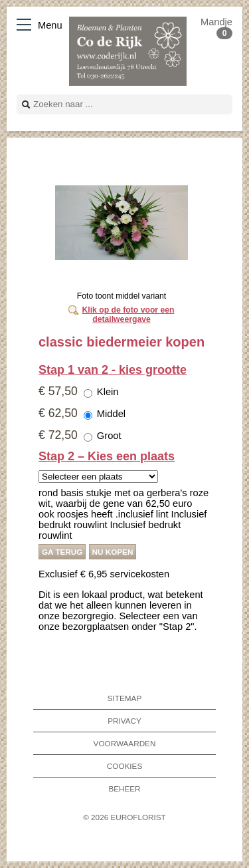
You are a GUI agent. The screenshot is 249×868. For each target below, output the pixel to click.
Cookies (124, 766)
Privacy (124, 721)
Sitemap (124, 698)
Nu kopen (113, 552)
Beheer (124, 789)
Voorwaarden (125, 743)
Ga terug (62, 552)
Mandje (216, 27)
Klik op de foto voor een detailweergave (128, 315)
